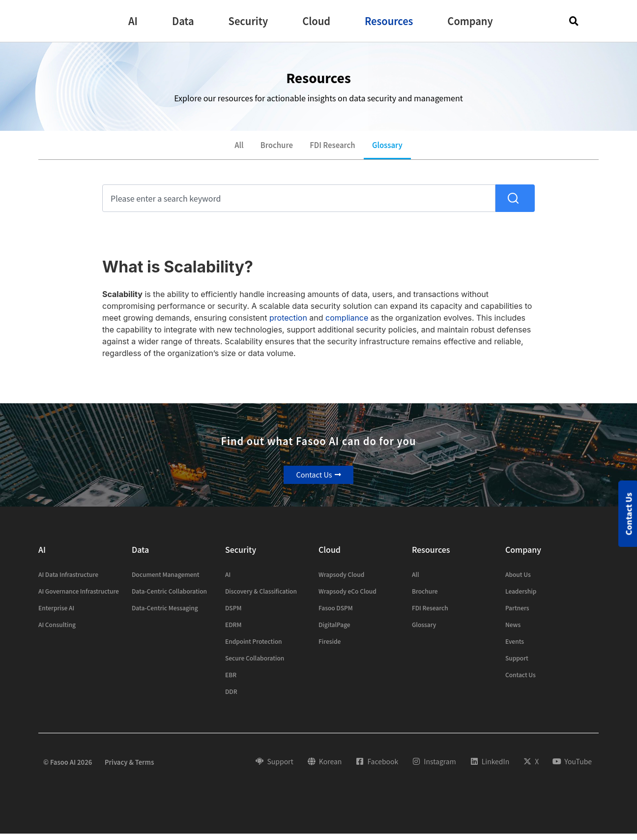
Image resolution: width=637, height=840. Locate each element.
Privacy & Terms (129, 768)
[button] (133, 21)
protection (288, 324)
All (231, 148)
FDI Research (334, 148)
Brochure (273, 148)
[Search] (515, 204)
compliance (347, 324)
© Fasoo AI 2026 (68, 768)
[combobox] (299, 204)
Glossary (395, 148)
